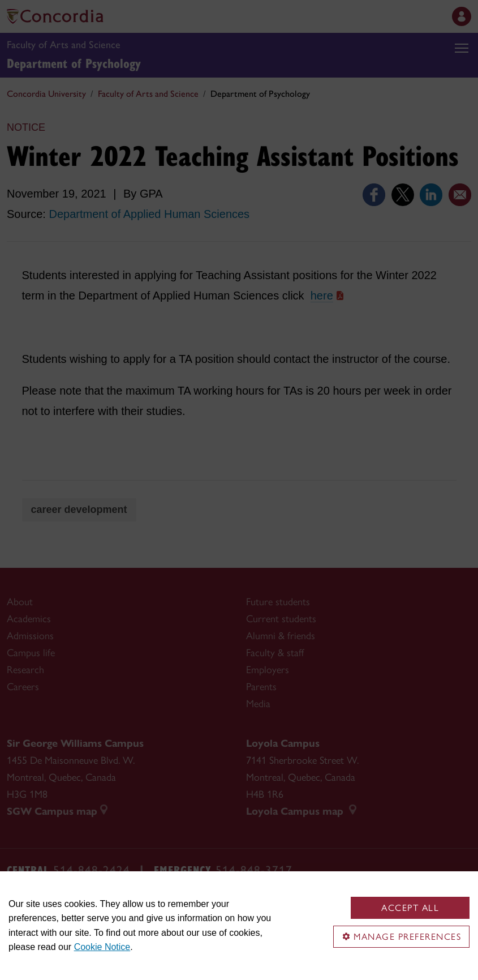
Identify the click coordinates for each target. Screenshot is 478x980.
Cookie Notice (102, 947)
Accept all (410, 908)
